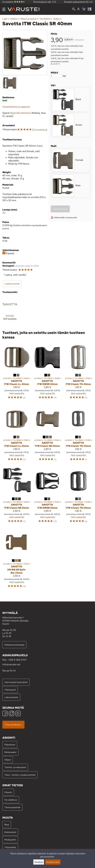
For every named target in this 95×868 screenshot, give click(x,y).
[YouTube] (18, 714)
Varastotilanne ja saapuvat (16, 107)
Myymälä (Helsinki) (20, 113)
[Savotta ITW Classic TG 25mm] (78, 496)
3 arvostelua (40, 130)
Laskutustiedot (11, 697)
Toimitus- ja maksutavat (15, 767)
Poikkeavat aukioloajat (14, 645)
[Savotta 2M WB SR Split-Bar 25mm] (17, 559)
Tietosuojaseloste (12, 807)
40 (4, 213)
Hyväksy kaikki (53, 862)
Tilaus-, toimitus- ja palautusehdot (20, 775)
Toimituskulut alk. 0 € (45, 2)
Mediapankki (10, 840)
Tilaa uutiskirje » (13, 725)
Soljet (57, 19)
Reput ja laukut (30, 19)
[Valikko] (4, 9)
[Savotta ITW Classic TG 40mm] (78, 372)
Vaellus (15, 19)
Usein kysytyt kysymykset (16, 682)
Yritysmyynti (10, 690)
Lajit (6, 19)
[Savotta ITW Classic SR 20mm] (47, 434)
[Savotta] (10, 311)
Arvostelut (14, 2)
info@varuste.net (11, 664)
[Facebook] (5, 714)
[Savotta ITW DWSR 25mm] (47, 496)
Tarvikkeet (46, 19)
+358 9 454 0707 (17, 660)
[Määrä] (56, 76)
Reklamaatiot (10, 752)
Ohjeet (8, 760)
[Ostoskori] (84, 9)
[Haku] (74, 9)
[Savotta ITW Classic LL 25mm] (17, 434)
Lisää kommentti (12, 284)
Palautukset (10, 745)
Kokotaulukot (10, 832)
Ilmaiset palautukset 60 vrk (78, 2)
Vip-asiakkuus (11, 800)
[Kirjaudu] (78, 9)
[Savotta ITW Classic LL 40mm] (17, 372)
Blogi (7, 824)
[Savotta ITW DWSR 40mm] (47, 372)
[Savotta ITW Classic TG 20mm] (78, 434)
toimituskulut (79, 40)
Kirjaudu (8, 792)
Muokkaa (39, 862)
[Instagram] (12, 714)
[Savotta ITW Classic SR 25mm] (17, 496)
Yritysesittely (10, 847)
